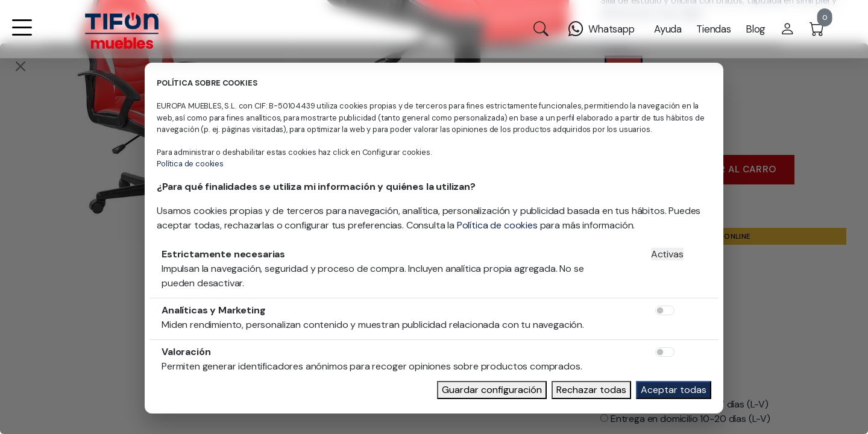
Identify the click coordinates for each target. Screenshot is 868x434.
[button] (22, 35)
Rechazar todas (591, 390)
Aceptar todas (674, 390)
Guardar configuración (492, 390)
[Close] (20, 66)
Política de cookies (190, 164)
